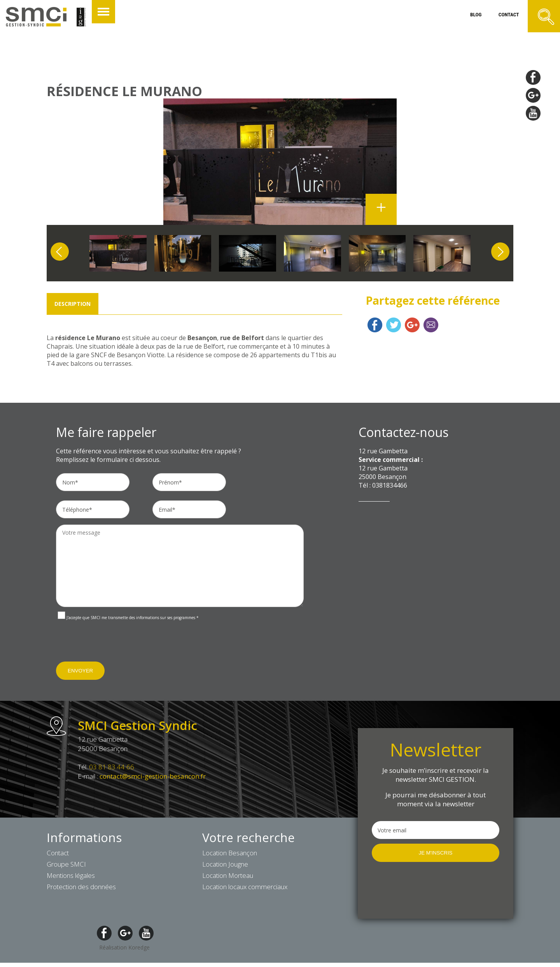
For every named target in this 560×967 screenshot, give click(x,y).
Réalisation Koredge (124, 949)
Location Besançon (230, 854)
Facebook (375, 326)
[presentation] (115, 646)
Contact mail (431, 326)
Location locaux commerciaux (245, 888)
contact (504, 17)
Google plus (412, 326)
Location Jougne (225, 866)
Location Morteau (228, 877)
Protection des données (81, 888)
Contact (58, 854)
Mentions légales (71, 877)
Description (73, 305)
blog (468, 17)
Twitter (394, 326)
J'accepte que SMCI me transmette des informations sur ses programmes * (128, 619)
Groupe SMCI (66, 866)
